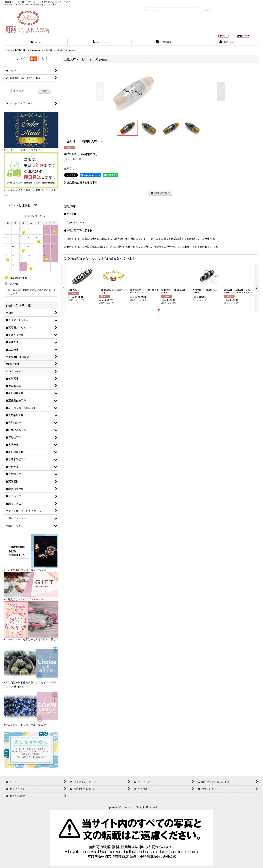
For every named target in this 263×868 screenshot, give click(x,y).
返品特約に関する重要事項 (81, 241)
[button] (100, 123)
